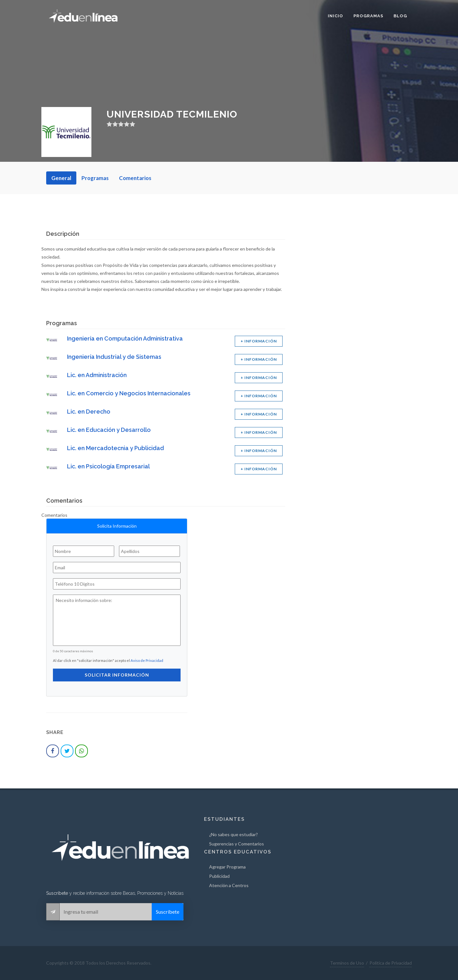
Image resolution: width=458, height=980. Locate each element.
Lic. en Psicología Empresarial (108, 466)
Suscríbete (168, 912)
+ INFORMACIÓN (259, 341)
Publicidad (219, 876)
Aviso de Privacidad (147, 660)
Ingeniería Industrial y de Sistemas (114, 357)
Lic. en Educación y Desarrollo (109, 430)
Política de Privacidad (391, 963)
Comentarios (135, 178)
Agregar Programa (227, 867)
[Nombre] (84, 551)
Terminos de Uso (347, 963)
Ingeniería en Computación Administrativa (125, 338)
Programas (95, 178)
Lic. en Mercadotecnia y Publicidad (115, 448)
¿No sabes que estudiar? (233, 834)
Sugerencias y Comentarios (237, 844)
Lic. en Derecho (89, 412)
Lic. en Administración (97, 375)
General (61, 178)
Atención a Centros (229, 885)
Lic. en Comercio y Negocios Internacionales (129, 393)
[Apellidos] (150, 551)
